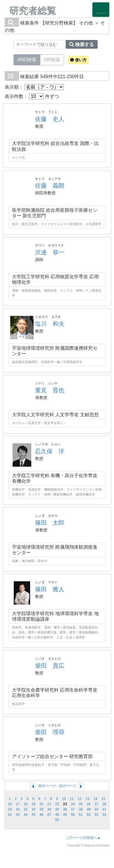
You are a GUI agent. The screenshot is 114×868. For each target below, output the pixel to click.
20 (42, 804)
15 (103, 799)
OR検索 (52, 59)
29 (10, 809)
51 (81, 815)
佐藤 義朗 (50, 185)
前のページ (47, 786)
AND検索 (27, 59)
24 (73, 804)
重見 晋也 (50, 390)
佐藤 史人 (50, 119)
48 (57, 815)
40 (96, 809)
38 (81, 809)
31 (26, 809)
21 (49, 804)
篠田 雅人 (50, 589)
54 (104, 815)
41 (104, 809)
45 (34, 815)
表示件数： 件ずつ (32, 96)
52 (89, 815)
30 (18, 809)
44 (26, 815)
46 (42, 815)
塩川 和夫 (50, 324)
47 (49, 815)
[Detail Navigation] (101, 10)
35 (57, 809)
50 (73, 815)
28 (104, 804)
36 (65, 809)
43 (18, 815)
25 (81, 804)
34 (49, 809)
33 (42, 809)
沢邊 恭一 (50, 252)
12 (80, 799)
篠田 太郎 (50, 523)
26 (89, 804)
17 (18, 804)
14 (95, 799)
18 (26, 804)
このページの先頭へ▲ (83, 838)
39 (89, 809)
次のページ (68, 786)
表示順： (34, 87)
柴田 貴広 (50, 666)
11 (72, 799)
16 (10, 804)
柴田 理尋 (50, 732)
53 (96, 815)
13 (87, 799)
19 (34, 804)
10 (64, 799)
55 (57, 820)
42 (10, 815)
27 (96, 804)
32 (34, 809)
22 (57, 804)
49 (65, 815)
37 (73, 809)
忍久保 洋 (50, 451)
